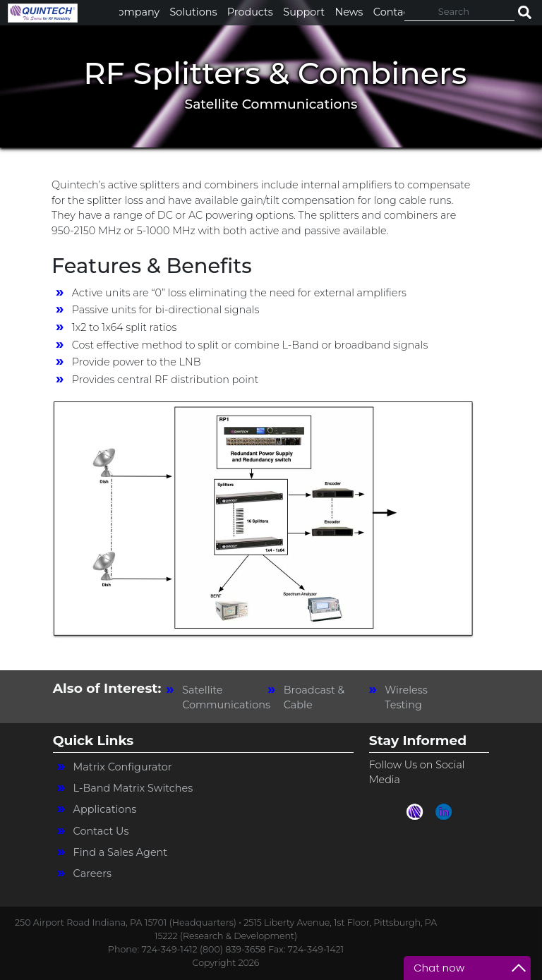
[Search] (459, 11)
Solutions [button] (194, 12)
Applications (105, 809)
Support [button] (304, 12)
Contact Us (101, 831)
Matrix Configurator (123, 767)
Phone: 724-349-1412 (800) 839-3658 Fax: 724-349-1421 (226, 949)
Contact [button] (393, 12)
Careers (92, 873)
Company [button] (135, 12)
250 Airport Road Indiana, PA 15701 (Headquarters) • (129, 922)
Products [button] (250, 12)
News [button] (349, 12)
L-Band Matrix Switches (133, 788)
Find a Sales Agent (121, 852)
